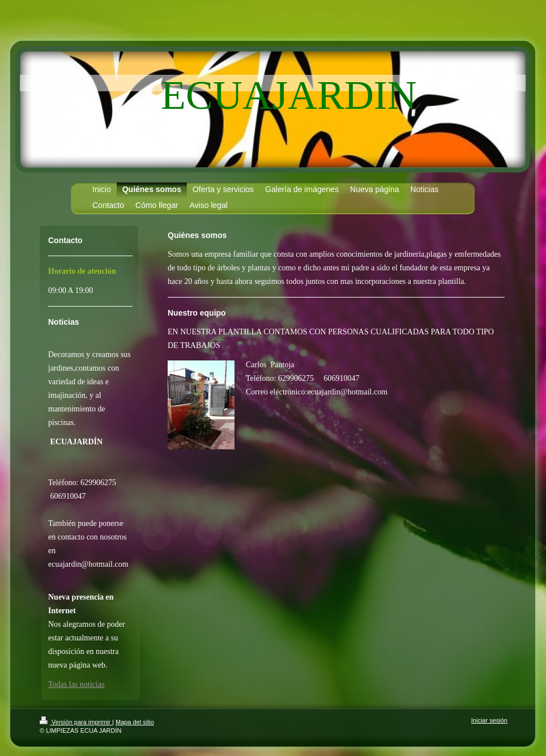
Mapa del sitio (135, 722)
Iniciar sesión (489, 720)
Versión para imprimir (76, 722)
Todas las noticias (76, 684)
